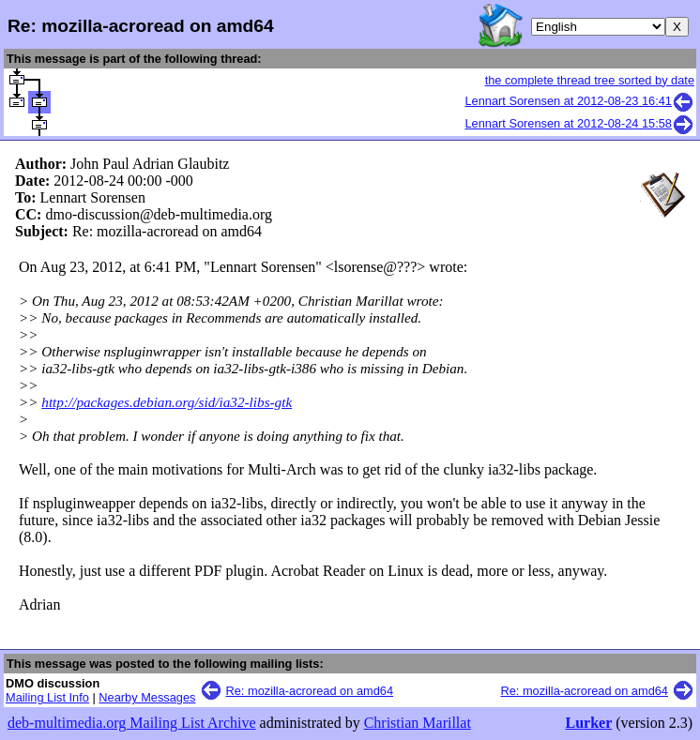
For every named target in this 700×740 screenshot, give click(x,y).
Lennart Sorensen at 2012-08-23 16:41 (579, 101)
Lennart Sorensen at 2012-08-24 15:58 (579, 123)
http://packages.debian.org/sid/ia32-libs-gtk (167, 402)
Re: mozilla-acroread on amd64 (310, 691)
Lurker (588, 723)
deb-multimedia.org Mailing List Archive (132, 723)
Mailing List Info (47, 697)
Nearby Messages (147, 697)
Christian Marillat (418, 723)
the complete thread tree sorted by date (590, 80)
